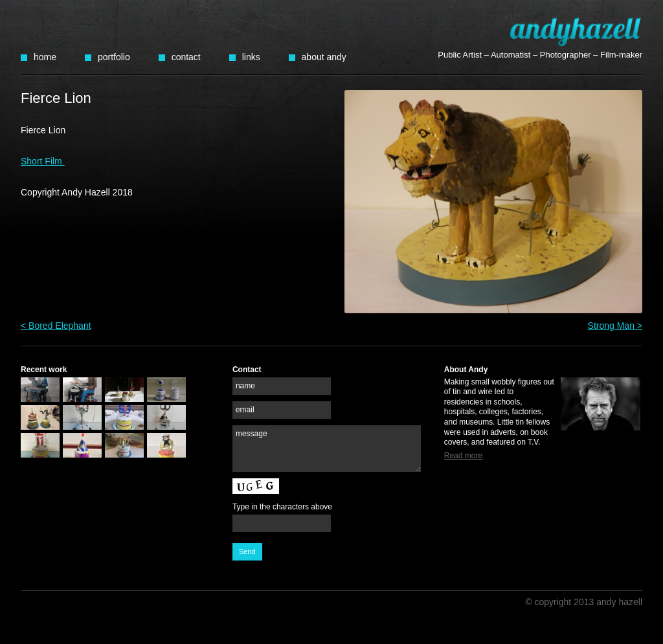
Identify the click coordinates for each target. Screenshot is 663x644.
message (252, 434)
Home (45, 57)
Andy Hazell (576, 31)
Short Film (43, 161)
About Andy (324, 57)
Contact (186, 57)
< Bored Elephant (56, 326)
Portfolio (114, 57)
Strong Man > (615, 326)
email (245, 410)
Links (251, 57)
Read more (463, 456)
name (245, 386)
